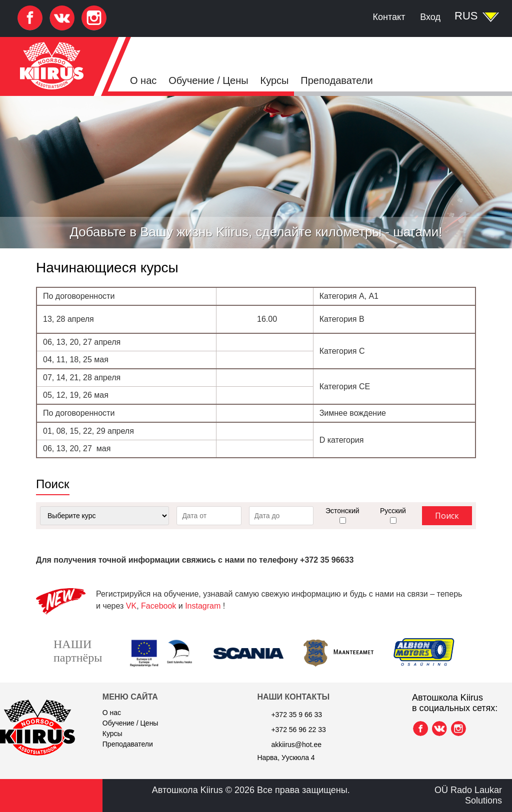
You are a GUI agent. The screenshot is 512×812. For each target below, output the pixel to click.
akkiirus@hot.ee (296, 745)
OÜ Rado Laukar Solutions (468, 795)
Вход (430, 17)
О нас (143, 80)
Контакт (389, 17)
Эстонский (342, 511)
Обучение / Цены (208, 80)
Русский (393, 511)
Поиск (447, 516)
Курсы (275, 80)
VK (131, 606)
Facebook (158, 606)
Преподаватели (336, 80)
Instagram (203, 606)
